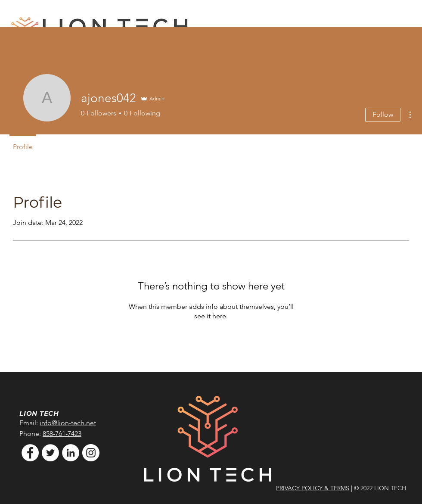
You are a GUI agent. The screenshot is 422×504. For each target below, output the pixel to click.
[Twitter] (50, 453)
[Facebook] (30, 453)
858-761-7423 (62, 434)
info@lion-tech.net (68, 423)
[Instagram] (91, 453)
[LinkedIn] (71, 453)
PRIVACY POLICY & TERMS (313, 488)
